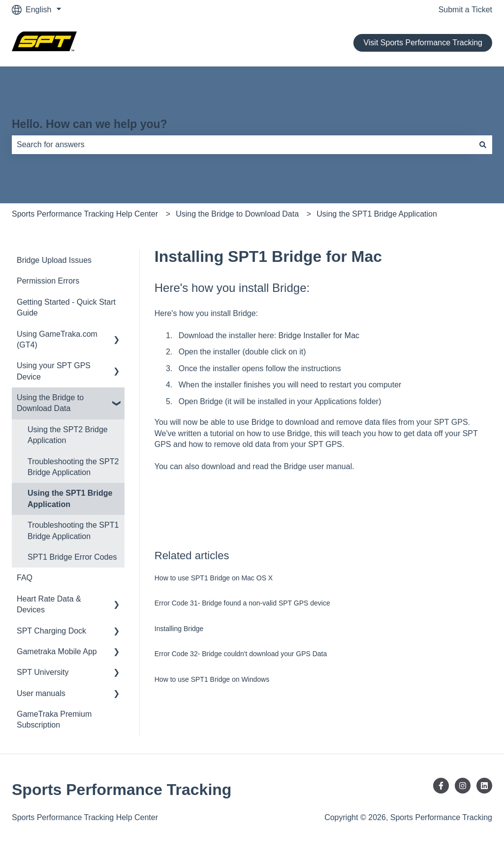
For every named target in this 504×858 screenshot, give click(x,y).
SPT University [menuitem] (43, 672)
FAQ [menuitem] (25, 578)
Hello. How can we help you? (90, 124)
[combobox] (243, 145)
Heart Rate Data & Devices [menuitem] (49, 604)
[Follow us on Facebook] (441, 786)
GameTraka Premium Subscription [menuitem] (54, 719)
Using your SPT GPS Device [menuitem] (54, 371)
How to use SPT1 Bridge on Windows (212, 679)
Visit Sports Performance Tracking (423, 43)
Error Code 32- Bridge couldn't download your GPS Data (241, 654)
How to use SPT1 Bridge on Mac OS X (214, 578)
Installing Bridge (179, 629)
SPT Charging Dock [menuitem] (51, 631)
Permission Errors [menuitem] (48, 281)
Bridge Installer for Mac (319, 335)
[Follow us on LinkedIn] (484, 786)
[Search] (483, 145)
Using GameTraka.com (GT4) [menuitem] (57, 339)
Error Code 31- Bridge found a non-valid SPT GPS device (242, 603)
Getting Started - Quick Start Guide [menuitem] (66, 307)
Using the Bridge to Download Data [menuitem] (50, 403)
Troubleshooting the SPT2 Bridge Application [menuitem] (73, 467)
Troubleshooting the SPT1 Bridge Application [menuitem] (73, 530)
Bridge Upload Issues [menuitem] (54, 260)
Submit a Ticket (465, 10)
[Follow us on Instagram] (463, 786)
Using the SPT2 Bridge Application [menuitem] (68, 435)
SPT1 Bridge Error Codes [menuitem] (72, 557)
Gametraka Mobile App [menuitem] (57, 651)
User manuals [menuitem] (41, 693)
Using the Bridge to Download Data (237, 214)
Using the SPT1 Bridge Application (377, 214)
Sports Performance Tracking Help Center (85, 214)
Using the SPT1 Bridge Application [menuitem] (70, 498)
